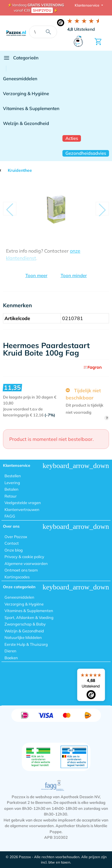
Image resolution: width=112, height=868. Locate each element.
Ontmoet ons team (21, 570)
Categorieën (21, 58)
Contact (12, 543)
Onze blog (14, 550)
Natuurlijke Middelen (23, 637)
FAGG (10, 516)
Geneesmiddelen (20, 79)
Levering (12, 483)
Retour (11, 496)
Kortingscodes (17, 577)
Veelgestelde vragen (23, 503)
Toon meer (36, 275)
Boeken (11, 658)
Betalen (11, 489)
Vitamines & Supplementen (31, 108)
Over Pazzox (16, 537)
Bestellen (13, 476)
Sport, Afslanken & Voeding (29, 617)
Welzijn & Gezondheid (26, 123)
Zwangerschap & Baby (25, 624)
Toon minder (74, 275)
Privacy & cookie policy (24, 557)
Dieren (10, 651)
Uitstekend (81, 29)
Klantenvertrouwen (22, 509)
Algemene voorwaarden (26, 563)
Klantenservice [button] (88, 5)
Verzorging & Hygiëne (26, 94)
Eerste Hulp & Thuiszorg (26, 644)
